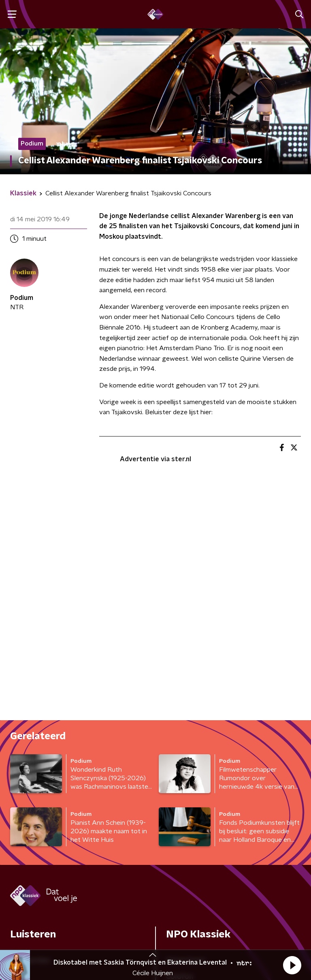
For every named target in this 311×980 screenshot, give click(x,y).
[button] (292, 965)
